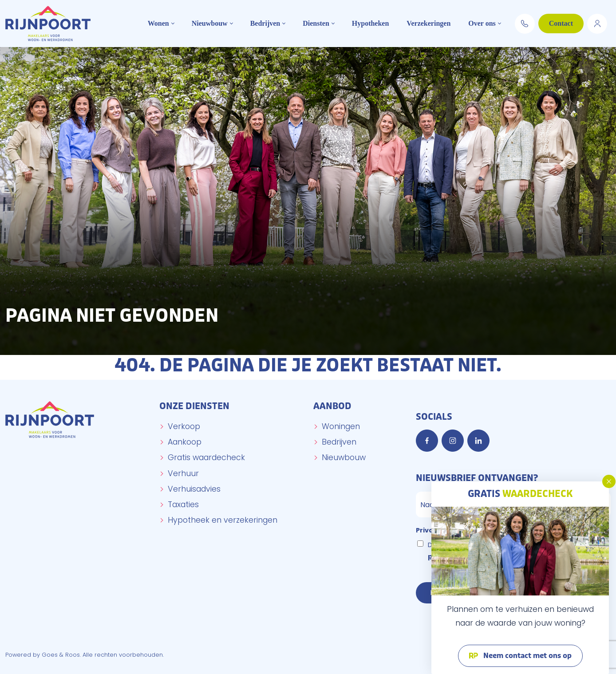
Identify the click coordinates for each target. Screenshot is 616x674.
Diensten (316, 23)
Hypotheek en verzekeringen (223, 520)
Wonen (158, 23)
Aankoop (185, 442)
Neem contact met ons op (527, 656)
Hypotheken (371, 23)
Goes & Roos (61, 655)
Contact (561, 23)
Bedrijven (265, 23)
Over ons (482, 23)
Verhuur (183, 473)
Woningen (341, 426)
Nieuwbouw (210, 23)
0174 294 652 (525, 22)
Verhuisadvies (194, 489)
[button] (609, 481)
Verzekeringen (428, 23)
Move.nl (597, 22)
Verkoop (184, 426)
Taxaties (183, 505)
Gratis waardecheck (206, 457)
